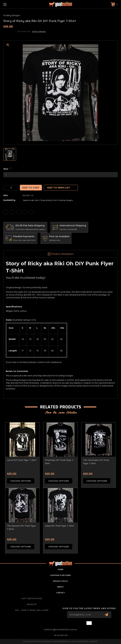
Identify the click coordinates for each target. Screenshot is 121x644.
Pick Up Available (59, 236)
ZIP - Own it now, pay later (32, 610)
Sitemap (94, 641)
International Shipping (73, 226)
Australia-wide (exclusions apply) (30, 229)
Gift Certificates (32, 598)
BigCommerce (61, 641)
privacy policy (60, 581)
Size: (8, 169)
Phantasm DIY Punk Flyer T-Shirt (59, 462)
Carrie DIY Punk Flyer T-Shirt (22, 460)
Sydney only (55, 240)
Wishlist (32, 604)
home (60, 569)
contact (61, 593)
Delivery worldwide (68, 229)
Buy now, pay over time (24, 240)
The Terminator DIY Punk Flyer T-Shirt (96, 462)
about (60, 587)
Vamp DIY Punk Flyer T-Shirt (59, 526)
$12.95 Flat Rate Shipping (30, 226)
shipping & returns (61, 575)
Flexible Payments (24, 236)
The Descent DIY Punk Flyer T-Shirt (21, 527)
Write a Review (39, 31)
